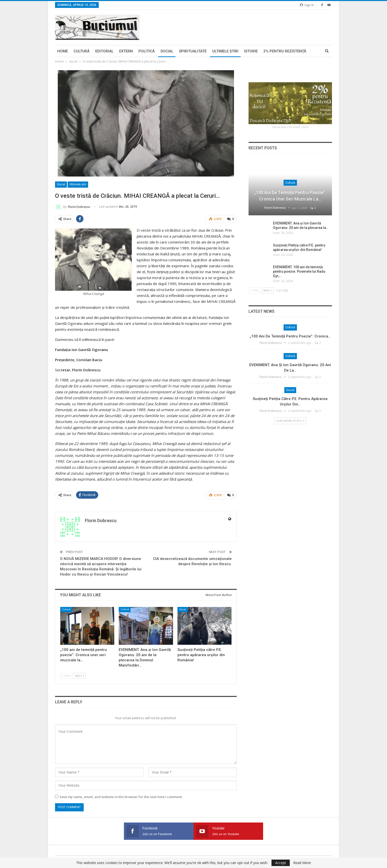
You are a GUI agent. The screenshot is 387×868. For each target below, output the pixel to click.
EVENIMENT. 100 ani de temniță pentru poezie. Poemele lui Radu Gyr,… (299, 271)
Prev (66, 676)
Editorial (104, 51)
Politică (147, 51)
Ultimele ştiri (225, 51)
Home (63, 51)
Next (79, 676)
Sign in (307, 5)
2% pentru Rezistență (285, 51)
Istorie (251, 51)
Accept (281, 863)
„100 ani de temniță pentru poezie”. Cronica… (290, 336)
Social (167, 51)
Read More (302, 863)
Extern (126, 51)
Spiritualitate (193, 51)
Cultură (82, 51)
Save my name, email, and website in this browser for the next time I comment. (121, 797)
